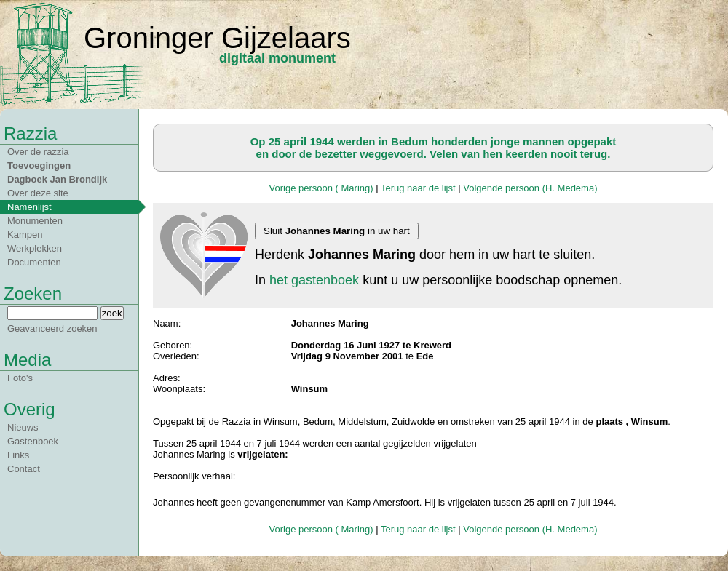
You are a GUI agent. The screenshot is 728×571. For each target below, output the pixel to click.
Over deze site (38, 193)
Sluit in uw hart (337, 231)
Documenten (34, 262)
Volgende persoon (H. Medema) (530, 188)
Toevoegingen (39, 165)
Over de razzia (38, 152)
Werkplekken (35, 248)
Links (18, 455)
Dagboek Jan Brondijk (57, 179)
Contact (24, 469)
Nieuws (23, 427)
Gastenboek (33, 441)
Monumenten (35, 221)
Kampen (25, 235)
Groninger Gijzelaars (217, 38)
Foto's (20, 378)
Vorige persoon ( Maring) (321, 188)
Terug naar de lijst (418, 188)
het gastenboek (314, 280)
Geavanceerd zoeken (52, 328)
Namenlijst (29, 207)
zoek (112, 313)
